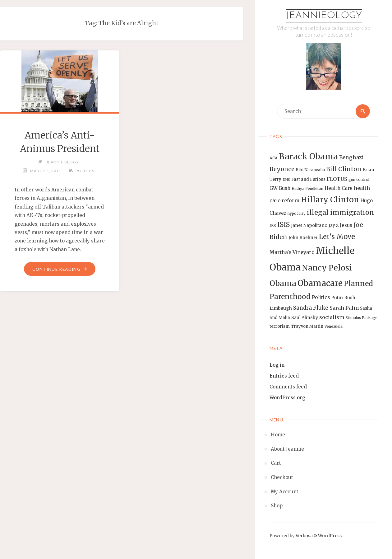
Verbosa (304, 536)
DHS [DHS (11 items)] (286, 180)
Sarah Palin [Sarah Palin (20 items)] (344, 308)
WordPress (330, 536)
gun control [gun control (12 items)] (359, 180)
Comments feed (288, 387)
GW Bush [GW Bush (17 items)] (280, 188)
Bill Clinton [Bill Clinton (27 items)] (344, 169)
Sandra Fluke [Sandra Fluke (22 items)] (311, 308)
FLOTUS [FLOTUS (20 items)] (337, 179)
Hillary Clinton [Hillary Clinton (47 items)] (330, 200)
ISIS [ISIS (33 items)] (284, 225)
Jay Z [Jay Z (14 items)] (334, 225)
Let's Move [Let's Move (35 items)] (337, 237)
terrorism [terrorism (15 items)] (280, 326)
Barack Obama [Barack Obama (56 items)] (308, 156)
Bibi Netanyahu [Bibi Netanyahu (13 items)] (310, 170)
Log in (277, 365)
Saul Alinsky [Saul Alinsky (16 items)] (305, 317)
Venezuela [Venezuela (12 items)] (334, 326)
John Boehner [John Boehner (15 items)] (303, 238)
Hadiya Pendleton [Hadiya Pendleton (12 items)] (307, 189)
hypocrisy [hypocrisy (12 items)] (297, 214)
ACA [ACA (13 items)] (274, 158)
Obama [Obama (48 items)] (283, 283)
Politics (85, 171)
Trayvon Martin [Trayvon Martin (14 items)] (307, 326)
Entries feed (284, 376)
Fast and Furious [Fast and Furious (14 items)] (308, 179)
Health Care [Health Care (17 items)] (339, 188)
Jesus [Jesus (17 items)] (346, 225)
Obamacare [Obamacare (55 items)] (320, 283)
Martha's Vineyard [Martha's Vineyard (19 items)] (292, 252)
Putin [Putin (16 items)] (337, 298)
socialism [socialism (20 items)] (332, 317)
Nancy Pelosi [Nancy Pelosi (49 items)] (327, 268)
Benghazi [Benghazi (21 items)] (351, 158)
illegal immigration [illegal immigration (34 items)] (340, 212)
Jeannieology (324, 16)
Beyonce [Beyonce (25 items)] (282, 169)
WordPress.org (287, 398)
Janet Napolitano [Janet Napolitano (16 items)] (309, 225)
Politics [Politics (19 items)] (321, 297)
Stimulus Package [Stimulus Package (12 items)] (362, 318)
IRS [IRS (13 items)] (273, 225)
